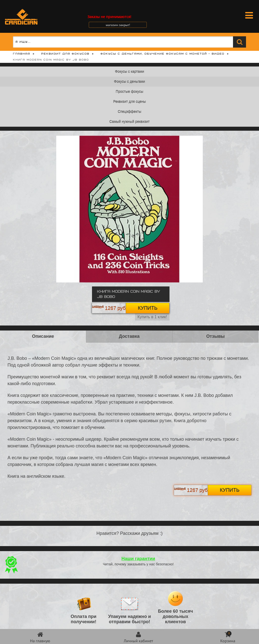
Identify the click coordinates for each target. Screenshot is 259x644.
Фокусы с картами (130, 72)
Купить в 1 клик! (152, 317)
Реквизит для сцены (130, 102)
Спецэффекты (129, 112)
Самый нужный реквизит (130, 122)
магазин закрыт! (118, 25)
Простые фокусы (129, 92)
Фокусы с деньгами (129, 82)
